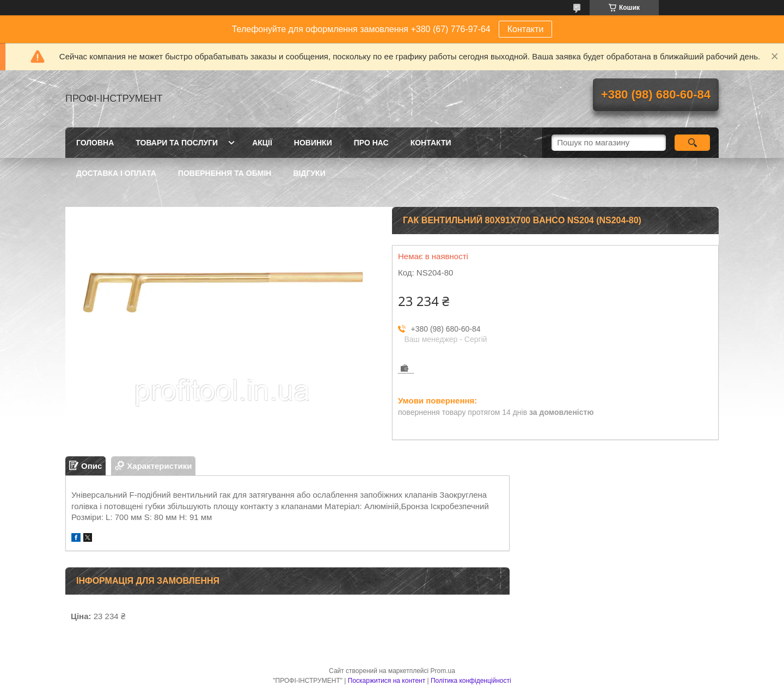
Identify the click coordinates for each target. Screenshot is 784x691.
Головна (95, 143)
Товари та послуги (177, 143)
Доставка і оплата (116, 173)
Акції (262, 143)
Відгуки (309, 173)
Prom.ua (443, 671)
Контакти (526, 29)
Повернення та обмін (225, 173)
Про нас (371, 143)
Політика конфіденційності (471, 681)
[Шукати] (692, 143)
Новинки (313, 143)
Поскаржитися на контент (387, 681)
